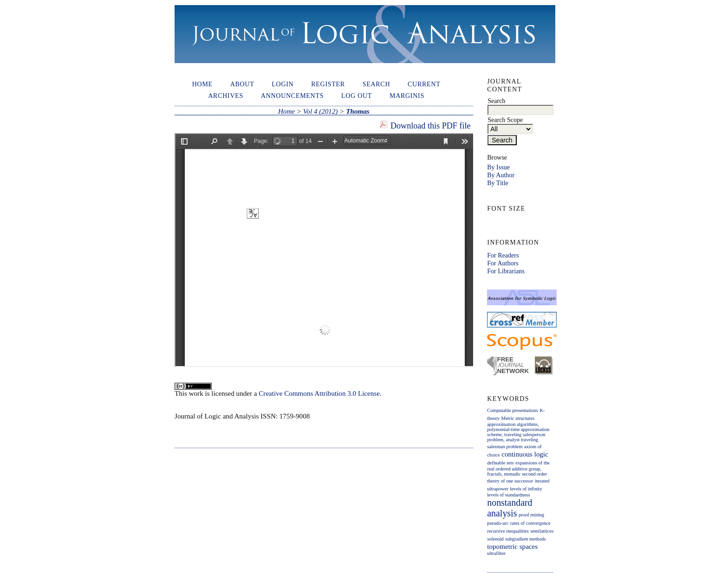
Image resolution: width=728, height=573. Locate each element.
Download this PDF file (431, 126)
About (242, 84)
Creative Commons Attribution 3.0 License (319, 393)
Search (377, 84)
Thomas (357, 111)
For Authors (503, 263)
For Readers (503, 255)
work (196, 393)
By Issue (498, 167)
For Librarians (506, 271)
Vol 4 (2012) (321, 111)
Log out (357, 96)
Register (328, 84)
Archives (226, 96)
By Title (498, 183)
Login (283, 84)
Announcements (292, 96)
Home (202, 84)
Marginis (407, 96)
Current (424, 84)
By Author (501, 175)
